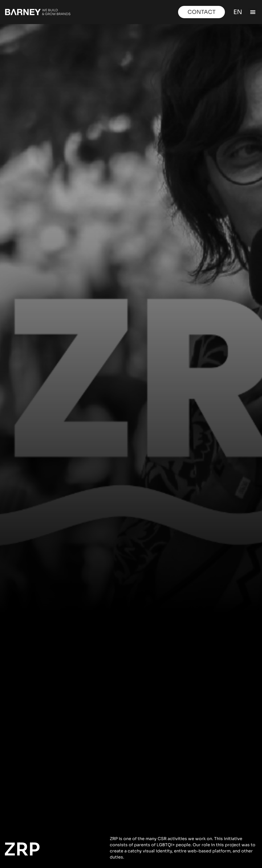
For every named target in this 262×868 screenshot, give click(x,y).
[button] (253, 12)
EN (237, 12)
